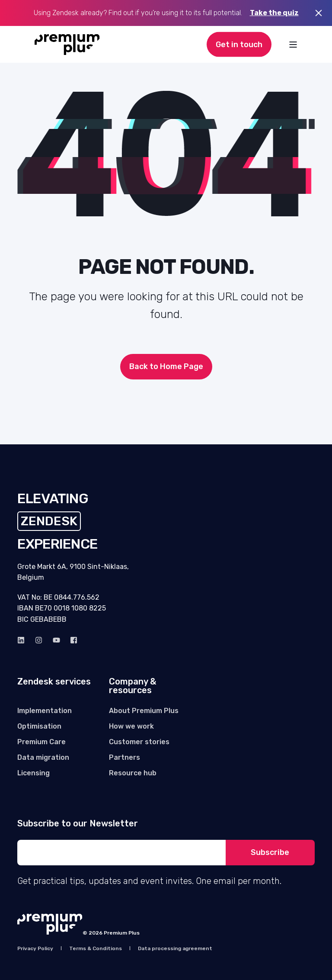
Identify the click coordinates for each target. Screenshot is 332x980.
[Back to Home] (67, 45)
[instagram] (39, 640)
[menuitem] (45, 711)
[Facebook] (71, 640)
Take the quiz (274, 13)
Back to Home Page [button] (166, 366)
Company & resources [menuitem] (132, 686)
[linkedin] (24, 640)
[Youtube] (56, 640)
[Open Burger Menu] (293, 45)
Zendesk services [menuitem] (54, 682)
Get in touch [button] (239, 44)
